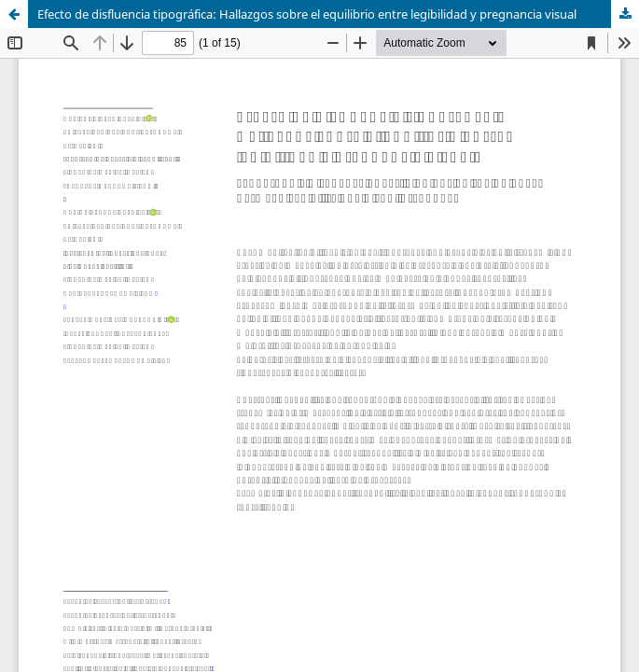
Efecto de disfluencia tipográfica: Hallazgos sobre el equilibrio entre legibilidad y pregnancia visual (307, 14)
